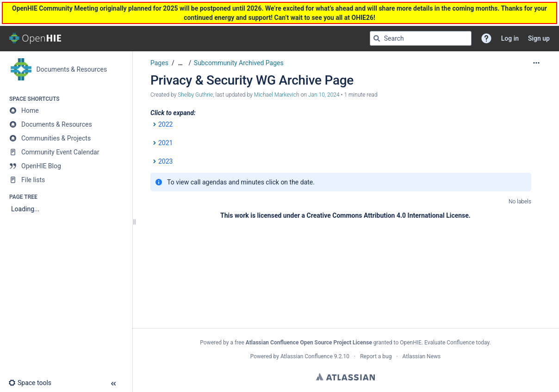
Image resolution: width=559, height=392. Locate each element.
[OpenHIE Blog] (66, 166)
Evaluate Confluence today (457, 343)
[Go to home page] (35, 38)
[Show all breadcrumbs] (180, 63)
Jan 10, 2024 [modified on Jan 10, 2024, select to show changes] (324, 95)
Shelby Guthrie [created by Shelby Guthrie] (195, 95)
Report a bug (376, 356)
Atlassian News (422, 356)
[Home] (66, 110)
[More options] (536, 63)
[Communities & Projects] (66, 138)
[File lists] (66, 180)
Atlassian (345, 377)
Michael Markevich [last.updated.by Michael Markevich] (277, 95)
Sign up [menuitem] (539, 38)
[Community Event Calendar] (66, 152)
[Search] (377, 38)
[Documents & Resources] (66, 124)
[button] (486, 38)
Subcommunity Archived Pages (239, 63)
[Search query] (421, 38)
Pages (159, 63)
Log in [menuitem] (510, 38)
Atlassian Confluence (307, 356)
